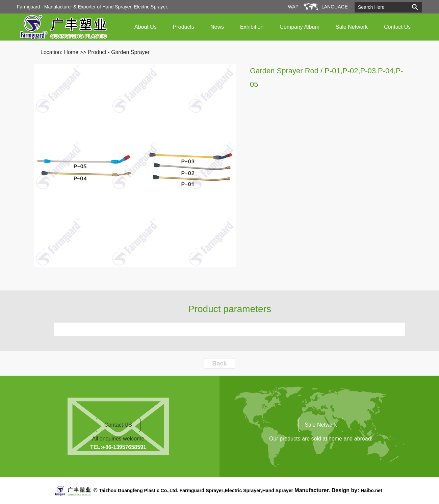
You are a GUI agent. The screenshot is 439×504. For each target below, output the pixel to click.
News (217, 27)
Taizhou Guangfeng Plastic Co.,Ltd (138, 490)
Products (184, 27)
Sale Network (352, 27)
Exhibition (252, 27)
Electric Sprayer (243, 490)
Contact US (118, 425)
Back (219, 363)
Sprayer (214, 490)
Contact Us (397, 27)
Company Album (299, 27)
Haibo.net (371, 490)
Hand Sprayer (278, 490)
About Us (146, 27)
